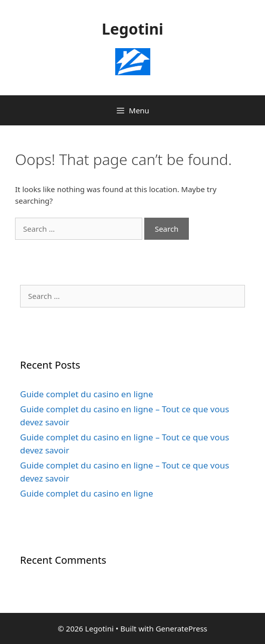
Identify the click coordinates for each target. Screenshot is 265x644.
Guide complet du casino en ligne (87, 394)
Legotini (132, 29)
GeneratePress (182, 628)
